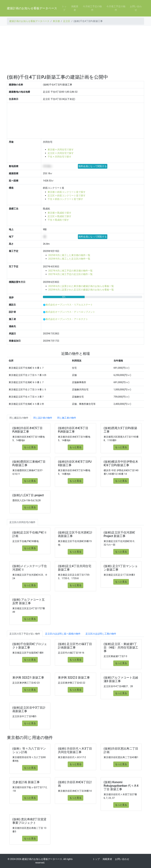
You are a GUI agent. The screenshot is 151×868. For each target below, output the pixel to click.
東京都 (56, 21)
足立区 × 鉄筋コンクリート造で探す (67, 196)
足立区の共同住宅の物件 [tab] (22, 522)
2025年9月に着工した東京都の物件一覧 (69, 255)
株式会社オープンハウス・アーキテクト (67, 319)
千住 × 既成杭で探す (58, 220)
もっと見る (30, 447)
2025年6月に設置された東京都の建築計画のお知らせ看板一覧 (81, 286)
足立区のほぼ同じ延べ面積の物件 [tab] (63, 634)
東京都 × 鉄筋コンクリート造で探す (67, 192)
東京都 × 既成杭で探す (59, 213)
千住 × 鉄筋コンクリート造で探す (65, 199)
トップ (64, 8)
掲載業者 (75, 8)
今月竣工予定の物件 (92, 8)
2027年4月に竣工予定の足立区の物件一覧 (70, 274)
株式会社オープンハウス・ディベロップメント (70, 312)
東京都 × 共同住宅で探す (61, 150)
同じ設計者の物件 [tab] (43, 418)
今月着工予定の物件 (116, 8)
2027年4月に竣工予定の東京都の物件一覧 (70, 271)
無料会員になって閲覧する (93, 166)
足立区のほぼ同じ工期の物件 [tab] (101, 634)
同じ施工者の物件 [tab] (67, 418)
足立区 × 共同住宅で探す (61, 153)
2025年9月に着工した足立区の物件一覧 (69, 259)
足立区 (67, 21)
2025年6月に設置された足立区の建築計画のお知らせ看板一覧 (81, 290)
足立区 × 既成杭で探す (59, 216)
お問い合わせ (136, 8)
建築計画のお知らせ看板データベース (32, 8)
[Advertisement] (75, 50)
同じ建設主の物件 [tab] (19, 418)
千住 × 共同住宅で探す (59, 157)
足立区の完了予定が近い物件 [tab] (25, 634)
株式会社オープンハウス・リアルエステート (69, 305)
